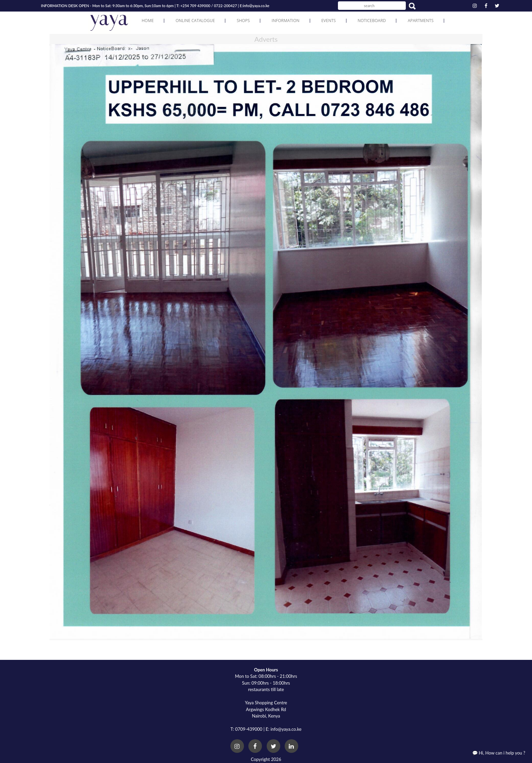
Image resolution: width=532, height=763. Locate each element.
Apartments (421, 21)
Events (329, 21)
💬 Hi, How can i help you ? (499, 753)
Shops (243, 21)
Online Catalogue (195, 21)
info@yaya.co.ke (256, 6)
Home (148, 21)
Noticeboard (372, 21)
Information (286, 21)
